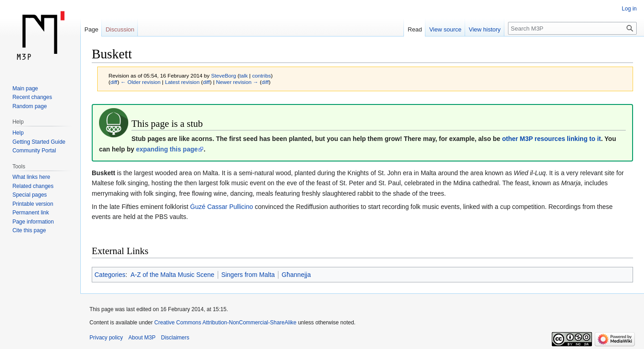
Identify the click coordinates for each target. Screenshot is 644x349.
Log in (629, 9)
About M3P (142, 338)
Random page (29, 106)
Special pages (29, 195)
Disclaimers (175, 338)
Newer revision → (237, 82)
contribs (261, 76)
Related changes (33, 186)
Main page (25, 89)
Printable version (33, 204)
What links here (31, 177)
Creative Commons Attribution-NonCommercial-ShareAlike (225, 323)
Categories (110, 275)
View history (485, 29)
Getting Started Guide (39, 142)
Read (415, 29)
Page (91, 29)
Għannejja (296, 275)
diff (114, 82)
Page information (33, 222)
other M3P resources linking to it (552, 139)
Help (18, 133)
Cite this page (29, 230)
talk (244, 76)
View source (445, 29)
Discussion (120, 29)
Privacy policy (106, 338)
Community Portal (34, 151)
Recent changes (32, 97)
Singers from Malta (248, 275)
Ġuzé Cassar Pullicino (222, 207)
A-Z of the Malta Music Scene (173, 275)
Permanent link (31, 213)
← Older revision (141, 82)
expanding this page (167, 149)
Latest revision (182, 82)
